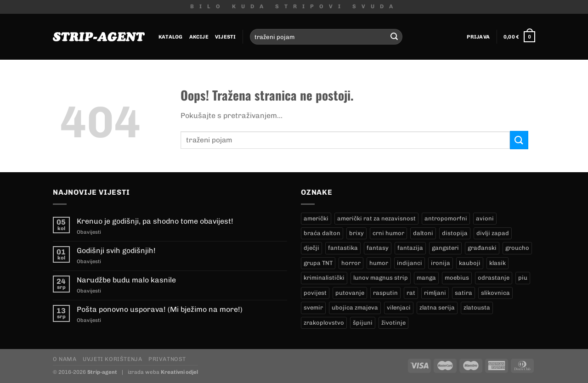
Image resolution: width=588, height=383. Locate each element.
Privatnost (167, 359)
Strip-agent (102, 372)
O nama (65, 359)
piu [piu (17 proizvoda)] (523, 278)
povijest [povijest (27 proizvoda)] (315, 293)
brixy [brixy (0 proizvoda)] (356, 233)
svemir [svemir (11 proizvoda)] (313, 307)
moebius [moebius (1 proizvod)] (457, 278)
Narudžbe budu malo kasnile (126, 280)
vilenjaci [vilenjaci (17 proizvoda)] (399, 307)
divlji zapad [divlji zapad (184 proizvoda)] (493, 233)
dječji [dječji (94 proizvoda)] (311, 248)
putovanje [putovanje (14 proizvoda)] (350, 293)
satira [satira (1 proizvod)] (464, 293)
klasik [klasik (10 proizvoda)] (498, 263)
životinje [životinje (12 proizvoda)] (393, 323)
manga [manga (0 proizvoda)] (426, 278)
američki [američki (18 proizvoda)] (316, 218)
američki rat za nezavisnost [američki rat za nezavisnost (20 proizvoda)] (376, 218)
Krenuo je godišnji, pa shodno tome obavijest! (155, 221)
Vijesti (226, 37)
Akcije (199, 37)
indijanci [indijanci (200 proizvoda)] (410, 263)
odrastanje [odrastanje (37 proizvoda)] (494, 278)
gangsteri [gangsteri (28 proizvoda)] (445, 248)
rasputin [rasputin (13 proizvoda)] (385, 293)
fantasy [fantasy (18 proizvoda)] (378, 248)
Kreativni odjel (179, 372)
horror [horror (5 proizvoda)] (351, 263)
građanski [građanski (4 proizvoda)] (482, 248)
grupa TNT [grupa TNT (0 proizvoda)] (318, 263)
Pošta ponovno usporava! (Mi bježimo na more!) (160, 309)
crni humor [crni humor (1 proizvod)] (388, 233)
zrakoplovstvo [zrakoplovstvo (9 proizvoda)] (324, 323)
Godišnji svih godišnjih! (116, 251)
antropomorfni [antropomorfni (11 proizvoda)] (446, 218)
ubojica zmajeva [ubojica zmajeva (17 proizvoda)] (355, 307)
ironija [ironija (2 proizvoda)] (441, 263)
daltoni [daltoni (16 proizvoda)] (423, 233)
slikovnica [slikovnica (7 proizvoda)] (495, 293)
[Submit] (394, 37)
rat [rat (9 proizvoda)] (411, 293)
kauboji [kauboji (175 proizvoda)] (470, 263)
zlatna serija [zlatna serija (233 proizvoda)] (437, 307)
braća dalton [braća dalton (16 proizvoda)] (322, 233)
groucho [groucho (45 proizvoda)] (517, 248)
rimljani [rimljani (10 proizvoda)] (435, 293)
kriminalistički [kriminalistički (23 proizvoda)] (324, 278)
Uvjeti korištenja (112, 359)
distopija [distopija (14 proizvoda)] (455, 233)
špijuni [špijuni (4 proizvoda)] (363, 323)
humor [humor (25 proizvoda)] (379, 263)
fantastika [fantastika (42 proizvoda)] (343, 248)
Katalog (171, 37)
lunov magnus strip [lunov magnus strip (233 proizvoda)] (381, 278)
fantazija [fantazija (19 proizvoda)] (410, 248)
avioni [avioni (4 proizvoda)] (485, 218)
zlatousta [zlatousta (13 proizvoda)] (477, 307)
